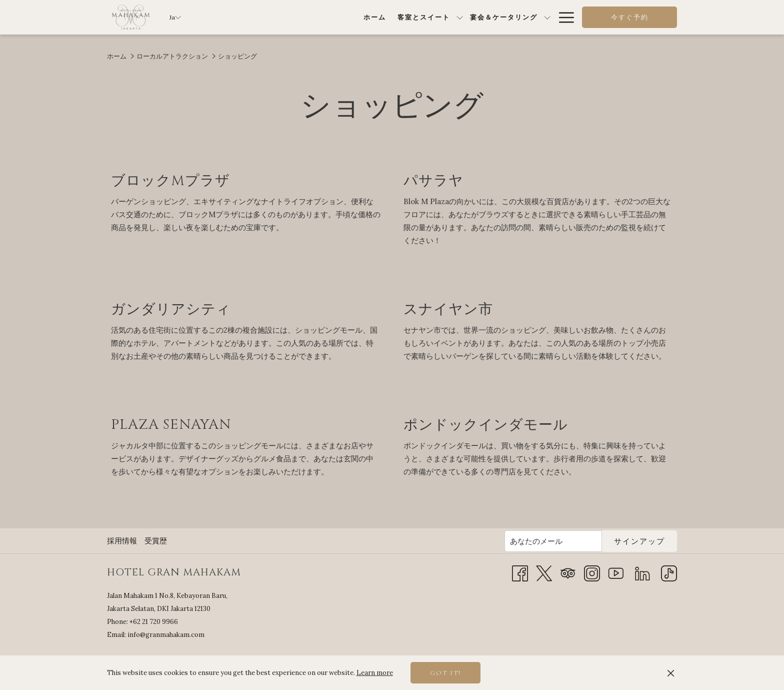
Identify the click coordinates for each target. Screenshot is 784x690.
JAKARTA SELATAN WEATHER (594, 630)
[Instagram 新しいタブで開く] (592, 573)
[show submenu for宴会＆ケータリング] (425, 17)
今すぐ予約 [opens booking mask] (630, 18)
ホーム (117, 56)
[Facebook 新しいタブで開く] (520, 573)
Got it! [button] (445, 673)
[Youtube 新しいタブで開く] (616, 573)
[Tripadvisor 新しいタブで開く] (568, 573)
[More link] (563, 17)
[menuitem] (252, 17)
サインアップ (639, 541)
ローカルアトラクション (172, 56)
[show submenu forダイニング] (482, 17)
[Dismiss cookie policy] (671, 673)
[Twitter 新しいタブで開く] (544, 573)
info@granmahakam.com (166, 635)
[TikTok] (669, 573)
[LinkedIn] (642, 573)
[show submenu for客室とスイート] (338, 17)
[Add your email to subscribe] (553, 541)
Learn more (375, 673)
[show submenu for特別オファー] (547, 17)
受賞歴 (156, 541)
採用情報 (122, 541)
